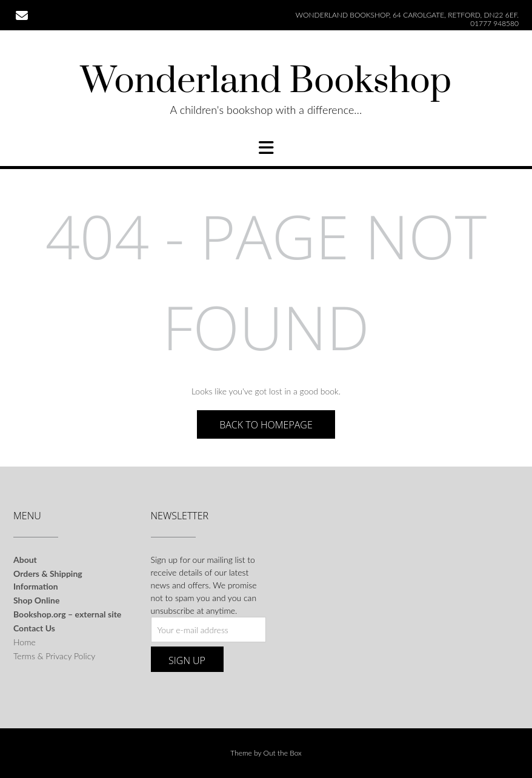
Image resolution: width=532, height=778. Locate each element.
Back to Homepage (266, 425)
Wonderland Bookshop (266, 82)
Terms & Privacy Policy (54, 656)
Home (25, 642)
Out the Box (283, 753)
